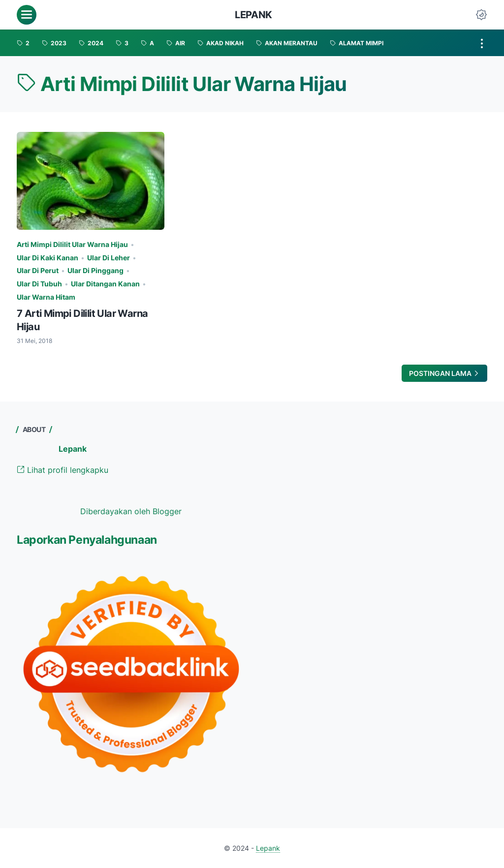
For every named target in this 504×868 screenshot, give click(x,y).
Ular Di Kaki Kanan (47, 258)
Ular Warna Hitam (46, 297)
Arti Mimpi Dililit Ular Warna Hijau (72, 244)
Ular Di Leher (109, 258)
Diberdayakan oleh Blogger (131, 511)
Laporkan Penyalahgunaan (87, 540)
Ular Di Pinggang (95, 270)
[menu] (27, 15)
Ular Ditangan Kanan (105, 284)
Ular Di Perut (38, 270)
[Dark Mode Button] (481, 15)
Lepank (253, 15)
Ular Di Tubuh (39, 284)
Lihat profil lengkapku (63, 470)
